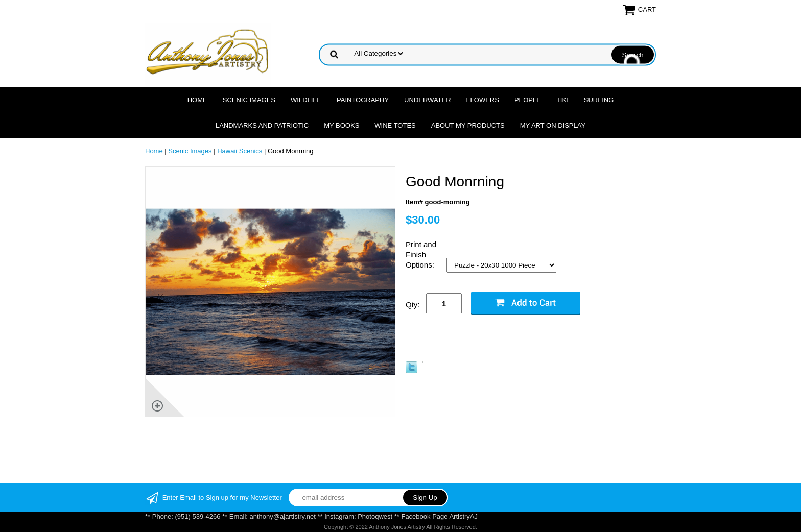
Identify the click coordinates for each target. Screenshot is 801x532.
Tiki (562, 100)
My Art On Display (553, 125)
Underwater (427, 100)
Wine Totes (395, 125)
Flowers (483, 100)
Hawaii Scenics (240, 151)
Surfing (599, 100)
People (528, 100)
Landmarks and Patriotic (262, 125)
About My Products (468, 125)
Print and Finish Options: (421, 255)
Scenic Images (249, 100)
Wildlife (306, 100)
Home (197, 100)
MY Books (341, 125)
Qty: (413, 305)
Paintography (363, 100)
